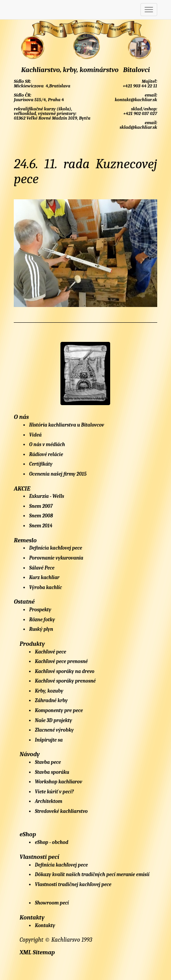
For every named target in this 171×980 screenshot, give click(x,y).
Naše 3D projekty (53, 720)
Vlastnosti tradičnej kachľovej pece (73, 884)
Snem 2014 (41, 526)
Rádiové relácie (46, 454)
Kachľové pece (50, 652)
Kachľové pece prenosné (61, 661)
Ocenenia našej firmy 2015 (58, 474)
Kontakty (45, 925)
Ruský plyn (41, 629)
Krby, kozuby (49, 691)
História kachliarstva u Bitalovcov (67, 425)
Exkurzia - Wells (46, 496)
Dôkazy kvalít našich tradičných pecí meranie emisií (92, 874)
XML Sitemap (37, 952)
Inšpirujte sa (49, 740)
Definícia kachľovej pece (55, 548)
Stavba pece (48, 762)
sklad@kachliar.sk (138, 127)
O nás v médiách (47, 444)
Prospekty (40, 610)
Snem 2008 (41, 516)
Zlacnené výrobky (54, 730)
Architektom (49, 801)
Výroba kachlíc (46, 587)
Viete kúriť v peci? (54, 792)
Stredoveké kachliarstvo (61, 811)
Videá (35, 435)
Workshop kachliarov (59, 782)
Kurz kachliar (44, 577)
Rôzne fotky (42, 620)
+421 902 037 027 (140, 113)
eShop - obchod (51, 842)
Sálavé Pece (42, 568)
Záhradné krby (51, 700)
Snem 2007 (41, 506)
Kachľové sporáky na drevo (65, 671)
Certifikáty (41, 464)
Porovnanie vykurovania (56, 558)
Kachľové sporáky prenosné (65, 681)
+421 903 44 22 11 (139, 86)
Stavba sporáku (52, 772)
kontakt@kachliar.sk (135, 100)
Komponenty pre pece (59, 710)
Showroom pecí (52, 903)
